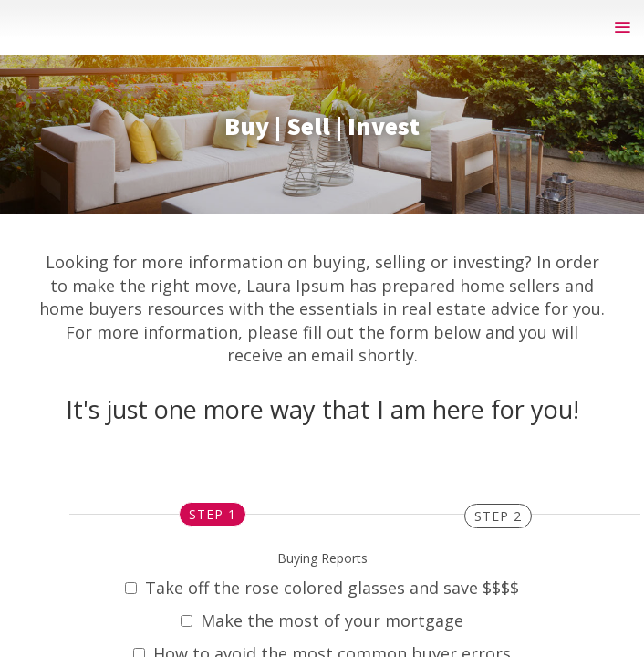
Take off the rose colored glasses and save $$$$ (322, 588)
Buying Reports (322, 558)
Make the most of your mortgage (322, 620)
